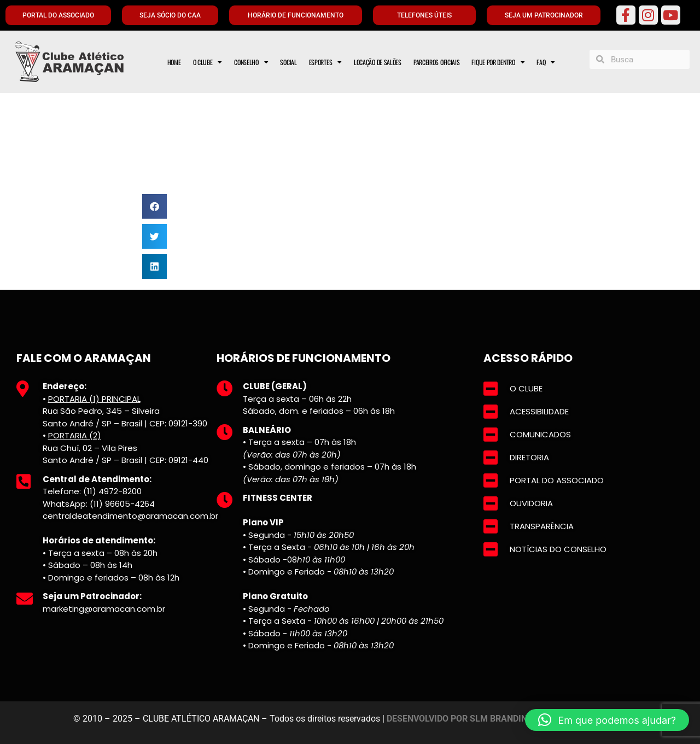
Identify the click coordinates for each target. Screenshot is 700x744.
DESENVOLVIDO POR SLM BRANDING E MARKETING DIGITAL (507, 719)
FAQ (546, 62)
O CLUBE (208, 62)
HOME (174, 62)
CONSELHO (251, 62)
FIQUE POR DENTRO (498, 62)
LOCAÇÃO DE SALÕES (378, 62)
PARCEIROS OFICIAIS (437, 62)
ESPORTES (325, 62)
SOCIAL (288, 62)
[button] (154, 206)
